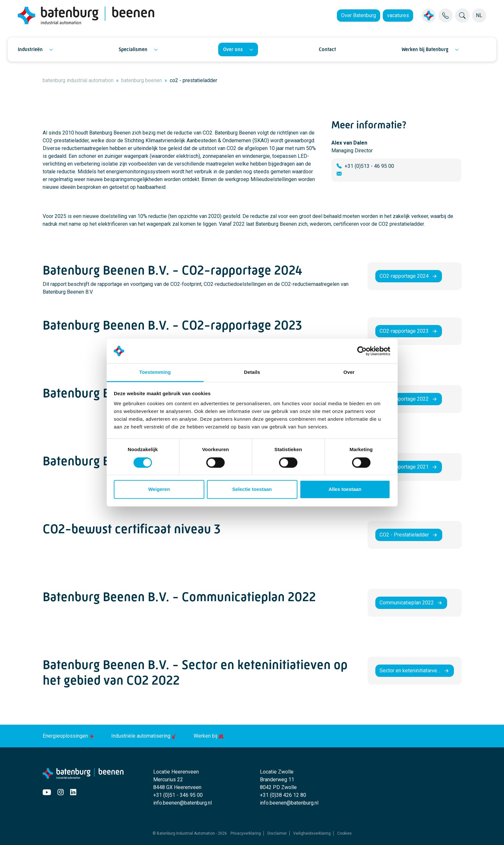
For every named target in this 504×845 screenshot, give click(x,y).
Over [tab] (349, 372)
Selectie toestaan (252, 489)
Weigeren (159, 489)
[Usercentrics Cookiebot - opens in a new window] (362, 351)
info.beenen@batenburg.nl (182, 803)
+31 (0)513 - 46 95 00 (369, 166)
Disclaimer (277, 833)
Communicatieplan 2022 (407, 603)
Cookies (344, 833)
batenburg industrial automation (78, 80)
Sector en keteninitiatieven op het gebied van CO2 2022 (417, 671)
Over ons (233, 49)
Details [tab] (252, 372)
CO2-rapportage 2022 (404, 399)
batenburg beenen (142, 80)
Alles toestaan (345, 489)
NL (479, 15)
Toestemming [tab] (155, 372)
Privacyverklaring (246, 833)
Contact (327, 49)
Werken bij (209, 736)
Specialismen (133, 49)
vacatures (398, 15)
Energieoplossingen (69, 736)
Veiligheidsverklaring (312, 833)
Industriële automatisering (145, 736)
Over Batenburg (359, 15)
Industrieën (30, 49)
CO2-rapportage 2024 (404, 276)
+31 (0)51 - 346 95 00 (178, 795)
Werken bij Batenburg (425, 49)
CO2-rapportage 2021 (404, 467)
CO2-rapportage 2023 (404, 331)
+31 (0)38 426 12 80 (283, 795)
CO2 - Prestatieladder (404, 535)
